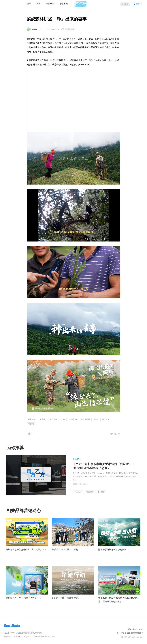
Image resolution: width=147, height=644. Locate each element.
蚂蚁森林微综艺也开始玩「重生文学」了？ (26, 550)
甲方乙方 (77, 459)
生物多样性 (85, 419)
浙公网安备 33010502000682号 (130, 633)
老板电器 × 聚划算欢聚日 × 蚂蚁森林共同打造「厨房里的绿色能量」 (119, 600)
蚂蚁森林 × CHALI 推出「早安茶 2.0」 (24, 598)
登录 (138, 4)
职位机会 (64, 4)
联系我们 (17, 637)
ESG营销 (73, 419)
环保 (96, 419)
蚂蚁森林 (32, 419)
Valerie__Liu (37, 29)
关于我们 (8, 637)
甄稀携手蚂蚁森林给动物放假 (112, 550)
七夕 (63, 419)
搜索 (126, 4)
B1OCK (101, 492)
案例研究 (50, 4)
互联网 (31, 424)
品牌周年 (106, 419)
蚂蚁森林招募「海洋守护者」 (66, 598)
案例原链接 (70, 29)
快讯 (29, 4)
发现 (38, 4)
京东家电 (90, 492)
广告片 (43, 419)
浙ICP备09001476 (135, 629)
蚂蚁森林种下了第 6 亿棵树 (65, 550)
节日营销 (54, 419)
